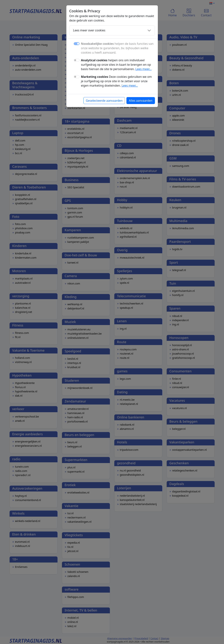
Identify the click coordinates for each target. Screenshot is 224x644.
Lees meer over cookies (89, 30)
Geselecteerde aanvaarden (104, 101)
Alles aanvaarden (141, 101)
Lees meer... (144, 69)
